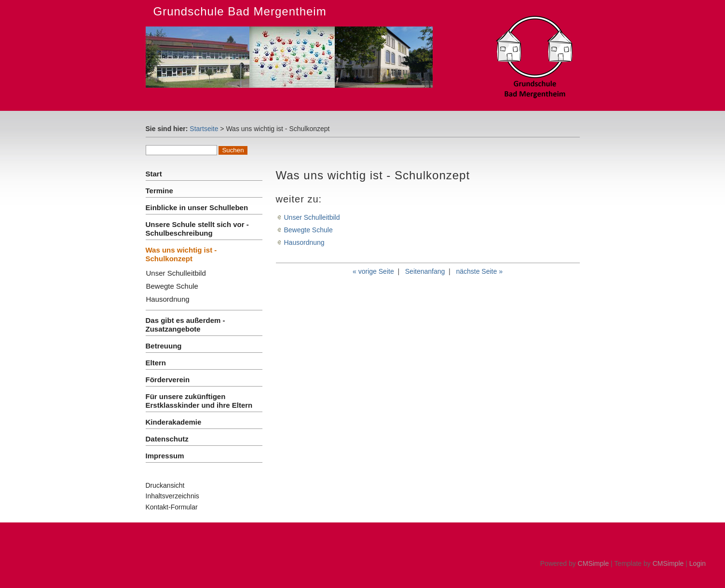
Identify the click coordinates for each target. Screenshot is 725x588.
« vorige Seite (373, 271)
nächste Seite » (479, 271)
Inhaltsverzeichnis (172, 496)
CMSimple (594, 563)
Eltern (156, 363)
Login (698, 563)
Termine (159, 191)
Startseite (204, 129)
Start (154, 174)
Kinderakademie (174, 422)
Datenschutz (167, 439)
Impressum (165, 456)
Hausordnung (168, 299)
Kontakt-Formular (172, 507)
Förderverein (168, 380)
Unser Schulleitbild (176, 273)
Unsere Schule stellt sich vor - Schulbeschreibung (197, 229)
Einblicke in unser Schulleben (197, 207)
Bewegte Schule (172, 286)
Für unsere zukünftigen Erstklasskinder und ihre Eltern (199, 401)
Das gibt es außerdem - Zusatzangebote (185, 325)
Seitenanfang (425, 271)
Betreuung (164, 346)
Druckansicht (165, 485)
